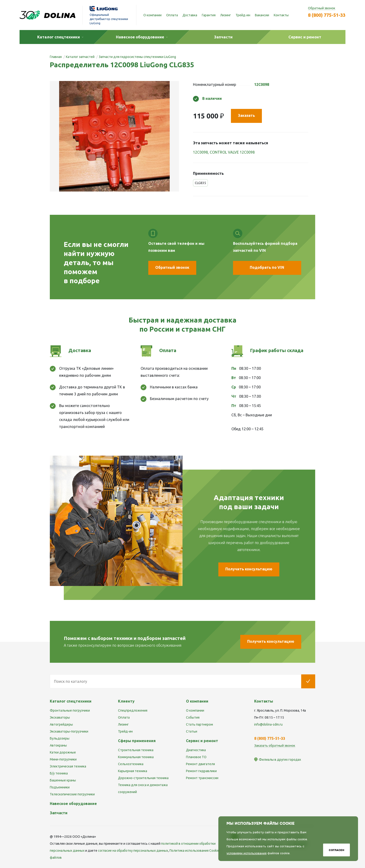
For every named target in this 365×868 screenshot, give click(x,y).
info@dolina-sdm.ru (268, 724)
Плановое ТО (196, 757)
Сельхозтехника (131, 764)
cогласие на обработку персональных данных (133, 851)
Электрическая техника (68, 766)
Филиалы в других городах (280, 760)
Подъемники (60, 787)
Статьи (192, 731)
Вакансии (262, 15)
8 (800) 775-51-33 (327, 15)
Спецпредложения (133, 710)
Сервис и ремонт (202, 741)
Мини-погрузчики (63, 759)
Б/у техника (59, 773)
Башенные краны (63, 780)
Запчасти (59, 813)
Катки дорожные (63, 752)
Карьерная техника (133, 771)
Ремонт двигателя (200, 764)
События (193, 717)
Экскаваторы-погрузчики (69, 731)
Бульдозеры (60, 738)
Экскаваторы (60, 717)
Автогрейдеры (61, 724)
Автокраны (58, 745)
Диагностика (196, 750)
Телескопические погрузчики (72, 794)
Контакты (281, 15)
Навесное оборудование (73, 804)
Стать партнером (199, 724)
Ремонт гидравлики (201, 771)
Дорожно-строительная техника (143, 778)
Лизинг (226, 15)
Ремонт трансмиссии (202, 778)
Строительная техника (136, 750)
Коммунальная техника (136, 757)
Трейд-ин (243, 15)
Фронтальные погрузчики (70, 710)
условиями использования (247, 853)
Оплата (172, 15)
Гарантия (209, 15)
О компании (152, 15)
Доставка (190, 15)
